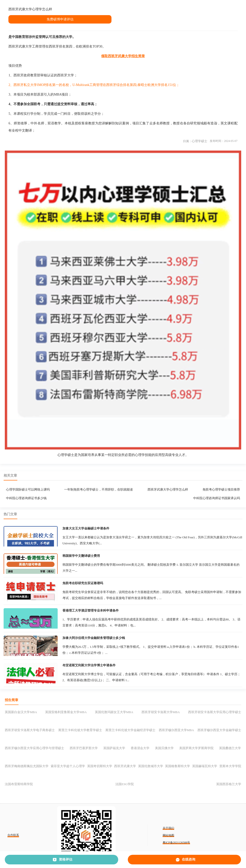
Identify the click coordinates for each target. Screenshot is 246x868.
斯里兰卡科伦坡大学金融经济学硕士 (130, 730)
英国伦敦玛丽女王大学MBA (114, 712)
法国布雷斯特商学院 (19, 784)
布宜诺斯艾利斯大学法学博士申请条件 (89, 665)
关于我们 (168, 828)
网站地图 (168, 835)
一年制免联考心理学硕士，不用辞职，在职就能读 (98, 489)
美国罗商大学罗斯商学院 (196, 748)
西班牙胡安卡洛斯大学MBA (161, 712)
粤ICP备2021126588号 (176, 843)
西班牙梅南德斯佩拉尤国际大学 (27, 766)
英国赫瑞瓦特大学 (205, 766)
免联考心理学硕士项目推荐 (221, 489)
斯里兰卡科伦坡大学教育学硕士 (80, 730)
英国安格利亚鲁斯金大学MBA (66, 712)
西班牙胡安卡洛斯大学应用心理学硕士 (215, 712)
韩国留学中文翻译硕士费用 (81, 556)
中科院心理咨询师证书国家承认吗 (217, 498)
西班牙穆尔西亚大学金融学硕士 (219, 730)
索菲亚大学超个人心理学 (68, 766)
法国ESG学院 (125, 784)
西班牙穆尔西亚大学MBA (176, 730)
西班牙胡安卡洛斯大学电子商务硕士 (30, 730)
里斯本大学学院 (230, 766)
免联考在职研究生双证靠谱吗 (83, 583)
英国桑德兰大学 (230, 748)
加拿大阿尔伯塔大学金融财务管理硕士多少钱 (94, 638)
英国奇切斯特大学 (100, 766)
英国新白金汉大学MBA (21, 712)
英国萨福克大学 (114, 748)
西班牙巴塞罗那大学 (84, 748)
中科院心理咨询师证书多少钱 (26, 498)
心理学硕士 (200, 141)
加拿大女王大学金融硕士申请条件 (86, 528)
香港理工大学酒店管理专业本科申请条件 (91, 610)
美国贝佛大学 (164, 748)
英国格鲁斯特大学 (178, 766)
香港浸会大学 (140, 748)
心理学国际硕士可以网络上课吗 (28, 489)
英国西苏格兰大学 (229, 784)
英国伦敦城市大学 (151, 766)
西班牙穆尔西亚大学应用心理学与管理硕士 (34, 748)
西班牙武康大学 (125, 766)
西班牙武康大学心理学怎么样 (168, 489)
